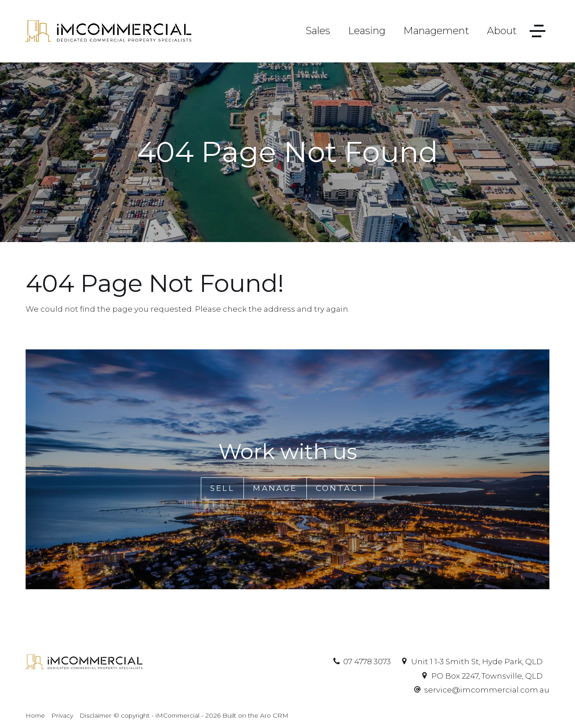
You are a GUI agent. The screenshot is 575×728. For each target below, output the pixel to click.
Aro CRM (274, 715)
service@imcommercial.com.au (487, 690)
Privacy (62, 715)
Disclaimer (95, 715)
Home (35, 715)
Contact (341, 488)
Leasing (367, 31)
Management (436, 31)
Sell (223, 488)
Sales (318, 31)
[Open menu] (537, 31)
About (502, 31)
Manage (275, 488)
